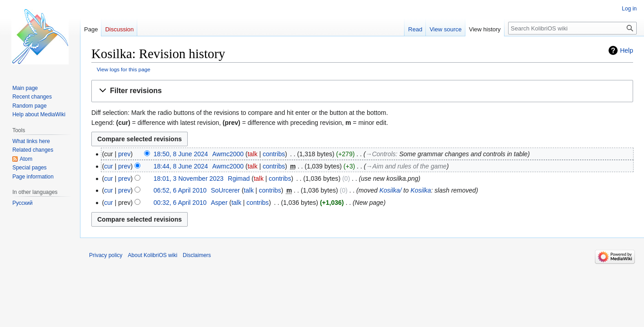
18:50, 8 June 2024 (181, 154)
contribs (274, 154)
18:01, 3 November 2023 (189, 178)
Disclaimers (197, 255)
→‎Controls (381, 154)
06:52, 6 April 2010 (180, 190)
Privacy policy (106, 255)
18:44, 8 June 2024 (181, 166)
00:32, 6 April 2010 (180, 203)
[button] (362, 91)
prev (124, 154)
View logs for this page (124, 69)
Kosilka (421, 190)
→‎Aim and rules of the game (406, 166)
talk (253, 154)
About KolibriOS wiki (152, 255)
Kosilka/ (391, 190)
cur (108, 166)
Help (627, 50)
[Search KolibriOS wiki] (572, 28)
